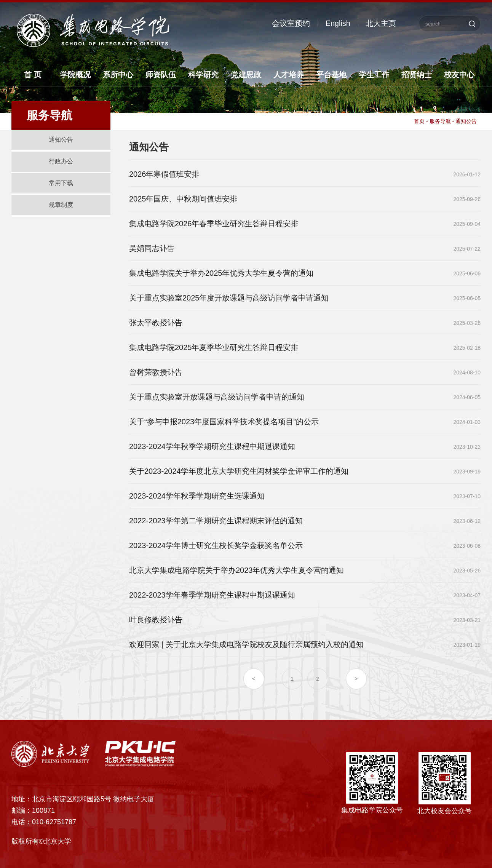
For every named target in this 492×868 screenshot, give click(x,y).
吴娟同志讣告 (152, 248)
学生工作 (374, 75)
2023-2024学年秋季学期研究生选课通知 (197, 496)
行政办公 (61, 161)
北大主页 (381, 23)
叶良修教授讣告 (156, 620)
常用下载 (61, 183)
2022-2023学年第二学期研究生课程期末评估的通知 (216, 521)
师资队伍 (161, 75)
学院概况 (75, 75)
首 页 (33, 75)
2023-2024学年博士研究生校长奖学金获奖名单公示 (216, 545)
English (338, 23)
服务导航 (440, 121)
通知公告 (61, 140)
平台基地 (331, 75)
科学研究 (203, 75)
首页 (419, 121)
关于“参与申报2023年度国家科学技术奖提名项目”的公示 (224, 422)
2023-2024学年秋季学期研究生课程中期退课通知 (212, 446)
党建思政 (246, 75)
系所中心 (118, 75)
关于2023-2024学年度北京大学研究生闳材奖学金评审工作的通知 (239, 471)
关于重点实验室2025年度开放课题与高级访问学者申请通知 (229, 298)
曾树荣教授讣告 (156, 372)
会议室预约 (291, 23)
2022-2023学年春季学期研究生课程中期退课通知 (212, 595)
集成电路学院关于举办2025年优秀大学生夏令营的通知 (221, 273)
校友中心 (459, 75)
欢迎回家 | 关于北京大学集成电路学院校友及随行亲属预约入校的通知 (246, 644)
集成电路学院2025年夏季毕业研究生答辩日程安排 (214, 347)
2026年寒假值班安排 (164, 174)
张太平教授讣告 (156, 323)
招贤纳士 (417, 75)
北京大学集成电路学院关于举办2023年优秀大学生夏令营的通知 (237, 570)
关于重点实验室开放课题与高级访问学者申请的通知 (217, 397)
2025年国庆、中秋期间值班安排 (183, 199)
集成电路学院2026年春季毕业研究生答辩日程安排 (214, 224)
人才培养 (289, 75)
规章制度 (61, 205)
